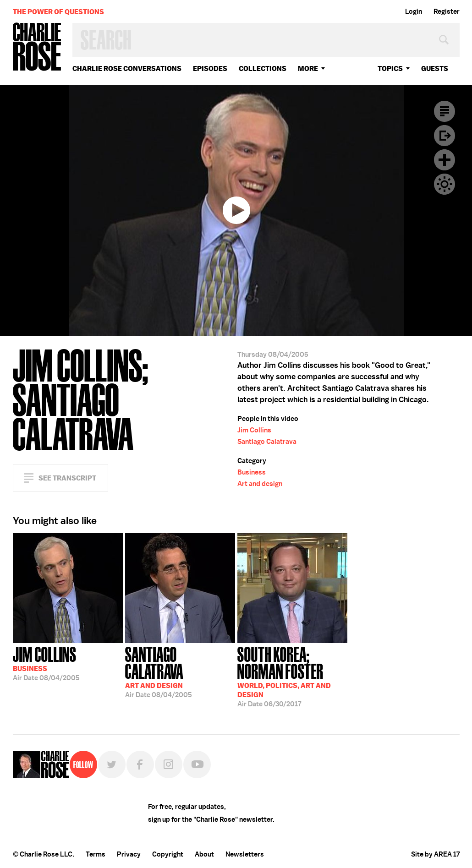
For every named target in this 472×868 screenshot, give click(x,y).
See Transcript (67, 478)
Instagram (169, 764)
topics (390, 68)
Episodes (210, 68)
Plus (445, 160)
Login (414, 11)
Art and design (260, 484)
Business (252, 472)
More (308, 68)
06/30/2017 (292, 676)
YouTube (197, 764)
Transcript (445, 111)
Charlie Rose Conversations (127, 68)
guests (435, 68)
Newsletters (245, 854)
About (204, 854)
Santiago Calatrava (267, 442)
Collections (263, 68)
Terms (96, 854)
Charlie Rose (37, 47)
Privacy (129, 854)
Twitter (112, 764)
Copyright (168, 854)
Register (447, 11)
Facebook (140, 764)
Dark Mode (445, 184)
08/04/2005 (46, 663)
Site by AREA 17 (435, 854)
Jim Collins (254, 430)
